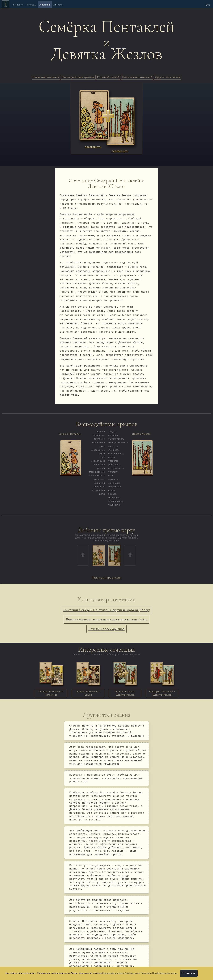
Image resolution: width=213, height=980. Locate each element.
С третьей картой (108, 77)
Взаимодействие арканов (78, 77)
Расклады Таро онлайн (107, 578)
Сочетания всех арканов (106, 629)
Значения (18, 5)
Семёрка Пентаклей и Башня (88, 693)
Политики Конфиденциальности (159, 973)
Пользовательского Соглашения (120, 973)
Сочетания (45, 5)
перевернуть (93, 147)
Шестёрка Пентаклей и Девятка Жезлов (162, 693)
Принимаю (189, 973)
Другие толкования (168, 77)
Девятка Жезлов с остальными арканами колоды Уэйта (106, 619)
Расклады (31, 5)
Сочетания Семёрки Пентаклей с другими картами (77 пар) (106, 610)
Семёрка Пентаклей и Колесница (51, 693)
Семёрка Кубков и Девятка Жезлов (125, 693)
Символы (58, 5)
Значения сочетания (46, 77)
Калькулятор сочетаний (137, 77)
